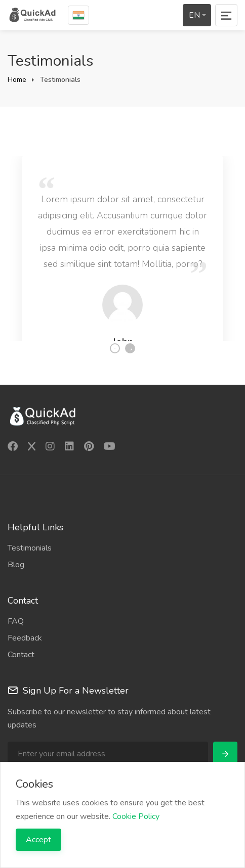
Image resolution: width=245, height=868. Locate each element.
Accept (38, 840)
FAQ (16, 621)
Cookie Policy (136, 816)
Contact (21, 655)
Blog (16, 565)
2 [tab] (130, 348)
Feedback (25, 638)
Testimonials (30, 548)
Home (17, 80)
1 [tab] (115, 348)
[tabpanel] (123, 241)
